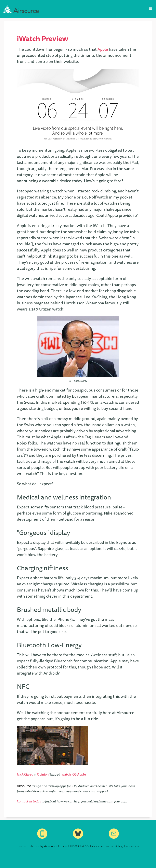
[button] (151, 9)
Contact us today (29, 801)
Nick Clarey (25, 774)
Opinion (43, 774)
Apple (103, 49)
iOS (74, 774)
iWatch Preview (43, 38)
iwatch (66, 774)
